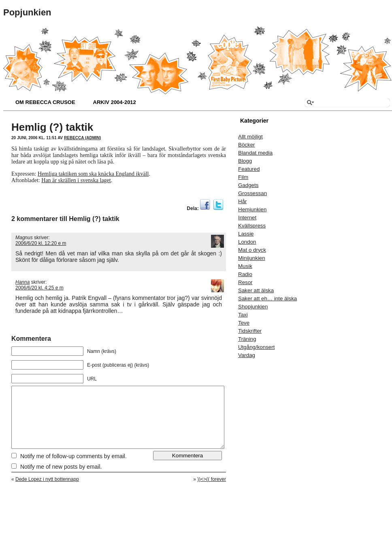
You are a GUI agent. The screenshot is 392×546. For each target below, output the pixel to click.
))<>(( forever (212, 491)
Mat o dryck (252, 250)
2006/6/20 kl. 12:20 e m (41, 243)
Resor (245, 282)
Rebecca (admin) (82, 138)
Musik (245, 266)
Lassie (246, 234)
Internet (247, 218)
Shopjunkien (253, 307)
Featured (249, 169)
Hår (242, 201)
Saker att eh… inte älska (267, 298)
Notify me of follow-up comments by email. (73, 468)
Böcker (246, 145)
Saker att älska (256, 290)
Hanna (22, 282)
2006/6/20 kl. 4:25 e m (39, 288)
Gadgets (248, 185)
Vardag (247, 355)
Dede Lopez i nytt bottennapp (47, 491)
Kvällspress (252, 226)
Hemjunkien (252, 209)
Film (243, 177)
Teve (244, 323)
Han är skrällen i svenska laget (76, 180)
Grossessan (252, 193)
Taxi (243, 315)
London (247, 242)
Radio (245, 274)
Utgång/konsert (256, 347)
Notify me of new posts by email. (61, 479)
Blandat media (255, 153)
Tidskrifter (250, 331)
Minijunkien (252, 258)
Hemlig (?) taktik (52, 127)
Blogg (245, 161)
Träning (247, 339)
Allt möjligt (250, 137)
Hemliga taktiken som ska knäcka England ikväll (93, 174)
